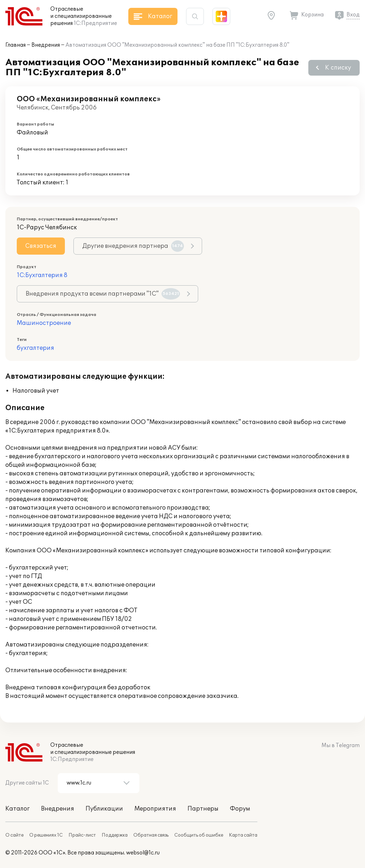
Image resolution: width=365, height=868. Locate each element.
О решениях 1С (46, 835)
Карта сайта (243, 835)
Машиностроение (44, 323)
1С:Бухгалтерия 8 (42, 275)
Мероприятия (155, 809)
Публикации (104, 809)
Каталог (17, 809)
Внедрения (46, 45)
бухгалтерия (35, 348)
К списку (338, 68)
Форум (240, 809)
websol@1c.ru (143, 853)
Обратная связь (151, 835)
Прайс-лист (82, 835)
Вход (353, 15)
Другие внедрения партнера (133, 246)
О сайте (14, 835)
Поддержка (115, 835)
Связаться (41, 246)
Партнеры (203, 809)
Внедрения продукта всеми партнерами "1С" (103, 294)
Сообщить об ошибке (199, 835)
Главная (16, 45)
